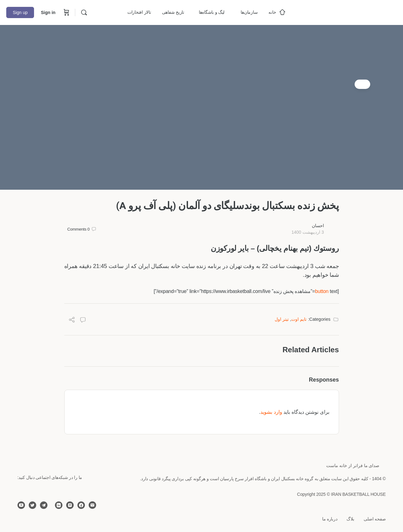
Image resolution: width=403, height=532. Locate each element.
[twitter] (32, 505)
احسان (318, 226)
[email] (92, 505)
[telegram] (44, 505)
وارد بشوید (271, 412)
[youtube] (21, 505)
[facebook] (81, 505)
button (322, 291)
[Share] (72, 321)
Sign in (48, 12)
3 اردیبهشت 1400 (308, 232)
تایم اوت (299, 319)
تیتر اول (282, 319)
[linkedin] (59, 505)
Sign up (20, 12)
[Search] (84, 12)
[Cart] (66, 12)
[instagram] (70, 505)
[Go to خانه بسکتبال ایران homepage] (350, 12)
